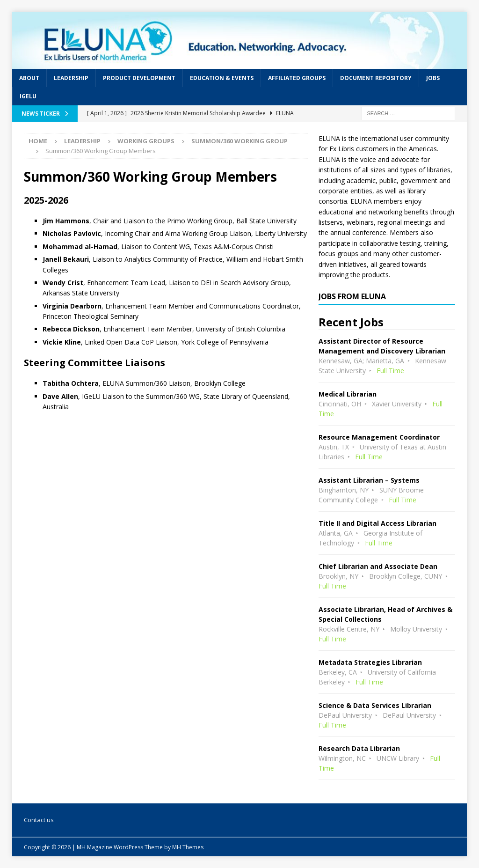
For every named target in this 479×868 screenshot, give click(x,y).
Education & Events (222, 78)
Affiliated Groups (297, 78)
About (29, 78)
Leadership (71, 78)
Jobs (433, 78)
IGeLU (28, 96)
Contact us (39, 820)
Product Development (139, 78)
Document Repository (376, 78)
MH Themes (188, 847)
